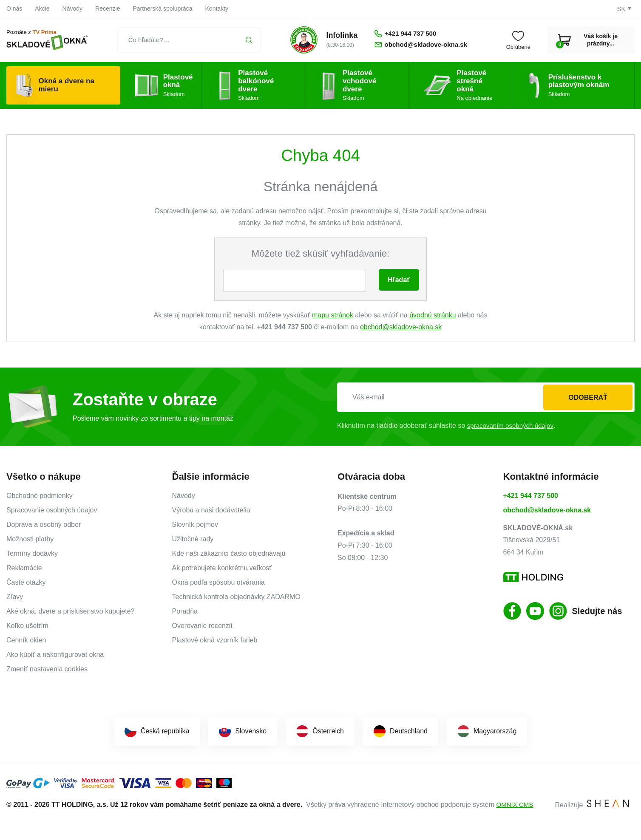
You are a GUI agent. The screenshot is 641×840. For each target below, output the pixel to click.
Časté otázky (26, 582)
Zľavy (15, 597)
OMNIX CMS (516, 805)
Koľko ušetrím (27, 626)
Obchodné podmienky (40, 496)
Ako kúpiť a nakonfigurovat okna (55, 655)
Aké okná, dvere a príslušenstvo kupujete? (71, 611)
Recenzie (108, 8)
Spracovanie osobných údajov (52, 510)
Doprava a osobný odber (44, 525)
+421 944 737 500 (531, 496)
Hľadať (399, 280)
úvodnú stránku (433, 315)
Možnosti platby (30, 539)
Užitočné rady (193, 539)
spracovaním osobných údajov (513, 426)
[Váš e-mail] (486, 397)
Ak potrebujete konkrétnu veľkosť (222, 568)
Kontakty (217, 8)
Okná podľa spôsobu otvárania (218, 582)
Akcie (42, 8)
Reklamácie (24, 568)
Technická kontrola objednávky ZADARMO (236, 597)
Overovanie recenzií (202, 626)
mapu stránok (333, 315)
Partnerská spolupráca (162, 8)
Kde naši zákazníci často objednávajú (229, 553)
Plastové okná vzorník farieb (215, 640)
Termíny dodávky (32, 553)
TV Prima (44, 33)
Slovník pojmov (195, 525)
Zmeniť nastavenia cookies (47, 669)
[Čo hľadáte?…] (184, 40)
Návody (72, 8)
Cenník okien (26, 640)
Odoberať (588, 397)
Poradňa (185, 611)
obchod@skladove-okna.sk (401, 327)
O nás (14, 8)
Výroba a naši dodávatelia (211, 510)
